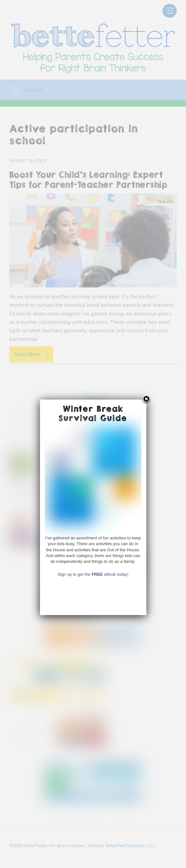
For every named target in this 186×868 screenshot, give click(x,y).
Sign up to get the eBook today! (93, 786)
